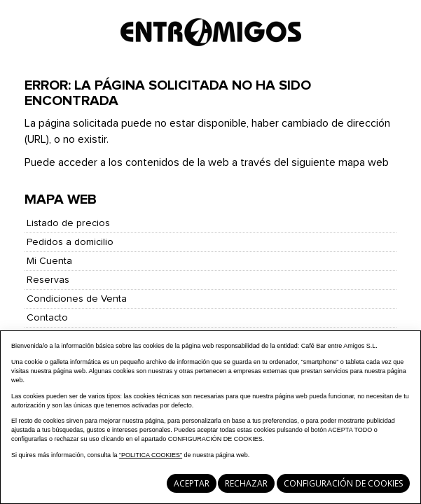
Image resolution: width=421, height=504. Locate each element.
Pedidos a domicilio (70, 242)
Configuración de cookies (343, 483)
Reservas (48, 280)
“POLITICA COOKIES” (151, 455)
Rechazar (246, 483)
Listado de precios (68, 223)
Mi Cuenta (49, 261)
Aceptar (192, 483)
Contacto (47, 318)
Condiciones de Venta (77, 299)
